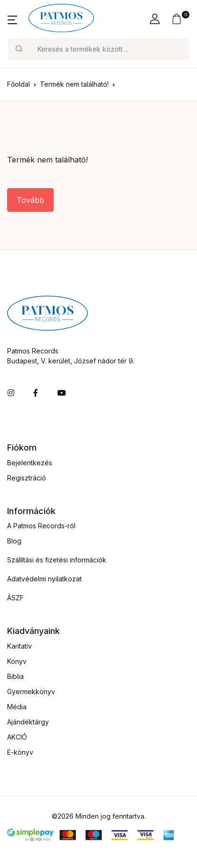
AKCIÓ (17, 737)
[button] (12, 19)
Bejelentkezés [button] (30, 463)
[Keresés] (109, 49)
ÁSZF (15, 598)
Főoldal (19, 84)
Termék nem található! (74, 84)
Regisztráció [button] (27, 478)
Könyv (17, 661)
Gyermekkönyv (31, 692)
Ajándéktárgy (28, 722)
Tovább (30, 200)
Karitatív (19, 646)
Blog (14, 541)
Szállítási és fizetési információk (57, 560)
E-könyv (20, 752)
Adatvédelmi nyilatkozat (44, 579)
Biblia (15, 676)
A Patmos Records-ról (41, 526)
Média (17, 707)
